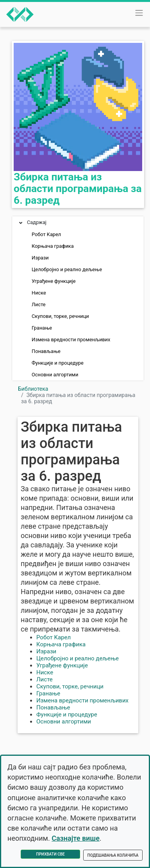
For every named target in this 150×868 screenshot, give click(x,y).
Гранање (42, 328)
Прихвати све (50, 854)
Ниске (39, 293)
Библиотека (33, 389)
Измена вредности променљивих (71, 340)
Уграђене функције (54, 281)
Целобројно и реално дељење (67, 269)
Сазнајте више (76, 838)
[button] (21, 223)
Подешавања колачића (113, 855)
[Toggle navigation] (139, 13)
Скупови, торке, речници (60, 316)
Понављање (46, 351)
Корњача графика (53, 246)
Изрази (40, 258)
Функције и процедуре (58, 363)
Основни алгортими (55, 375)
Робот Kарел (46, 234)
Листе (39, 304)
